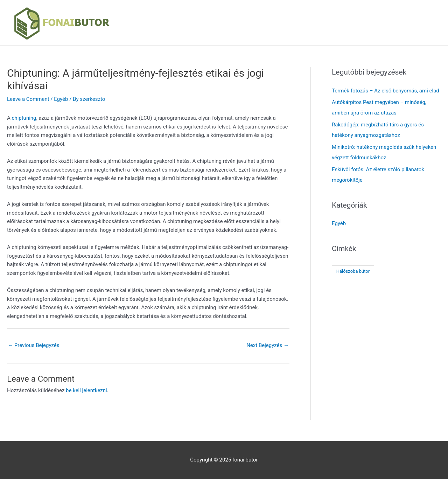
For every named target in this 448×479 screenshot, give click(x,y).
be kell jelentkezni (86, 390)
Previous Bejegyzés (34, 345)
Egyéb (61, 99)
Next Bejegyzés (268, 345)
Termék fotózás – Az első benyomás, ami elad (386, 91)
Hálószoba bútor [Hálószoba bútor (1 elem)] (353, 271)
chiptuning (24, 118)
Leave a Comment (28, 99)
